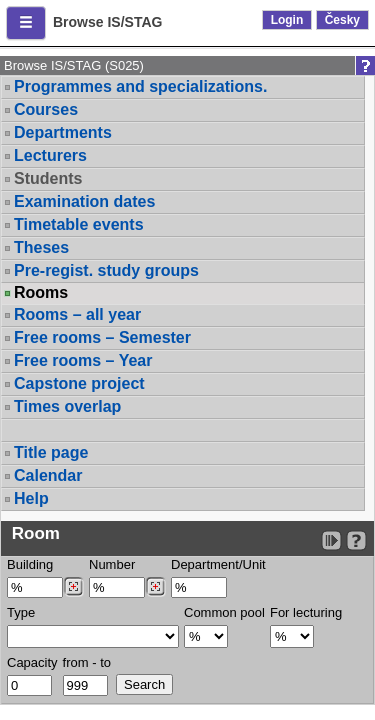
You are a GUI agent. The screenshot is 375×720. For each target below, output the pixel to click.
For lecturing (306, 612)
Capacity (32, 662)
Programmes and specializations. (140, 86)
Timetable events (79, 224)
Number (112, 564)
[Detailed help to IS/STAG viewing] (356, 540)
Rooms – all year (77, 314)
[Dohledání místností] (155, 587)
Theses (41, 247)
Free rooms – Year (83, 360)
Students (48, 178)
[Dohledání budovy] (73, 587)
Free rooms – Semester (102, 337)
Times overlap (67, 406)
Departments (63, 132)
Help (31, 498)
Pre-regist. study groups (106, 270)
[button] (26, 23)
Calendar (48, 475)
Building (30, 564)
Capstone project (79, 383)
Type (21, 612)
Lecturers (50, 155)
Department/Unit (218, 564)
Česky (342, 20)
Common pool (224, 612)
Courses (46, 109)
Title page (51, 452)
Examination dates (84, 201)
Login (287, 20)
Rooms (41, 293)
